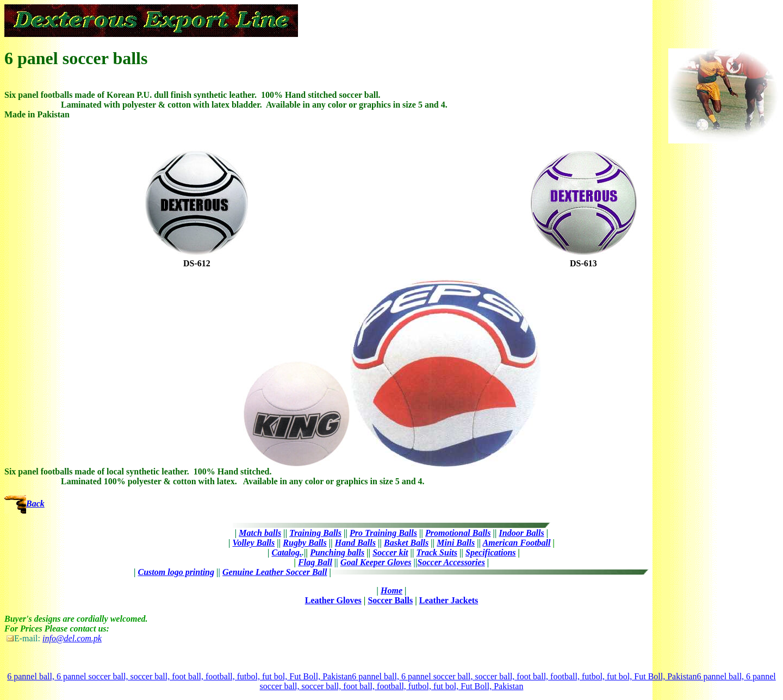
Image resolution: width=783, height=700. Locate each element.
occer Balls (393, 600)
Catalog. (287, 552)
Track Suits (437, 552)
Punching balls (337, 552)
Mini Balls (456, 543)
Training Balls (315, 533)
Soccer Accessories (451, 562)
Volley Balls (254, 543)
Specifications (490, 552)
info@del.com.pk (72, 638)
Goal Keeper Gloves (376, 562)
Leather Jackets (449, 600)
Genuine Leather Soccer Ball (275, 572)
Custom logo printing (176, 572)
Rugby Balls (304, 543)
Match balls (260, 533)
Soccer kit (390, 552)
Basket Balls (406, 543)
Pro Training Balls (383, 533)
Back (35, 504)
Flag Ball (315, 562)
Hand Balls (355, 543)
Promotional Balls (458, 533)
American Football (517, 543)
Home (391, 590)
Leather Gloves (333, 600)
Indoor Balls (522, 533)
